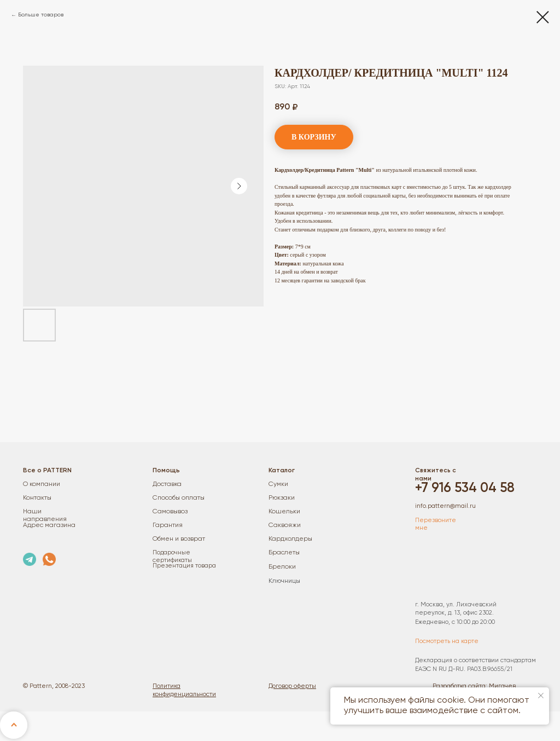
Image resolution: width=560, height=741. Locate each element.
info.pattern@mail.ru (445, 506)
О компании (42, 484)
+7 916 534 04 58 (465, 488)
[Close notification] (541, 696)
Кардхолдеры (290, 539)
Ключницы (284, 581)
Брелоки (282, 567)
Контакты (37, 498)
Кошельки (284, 512)
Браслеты (284, 553)
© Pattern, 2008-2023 (54, 686)
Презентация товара (184, 566)
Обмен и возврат (179, 539)
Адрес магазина (49, 525)
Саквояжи (285, 525)
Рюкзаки (282, 498)
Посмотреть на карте (447, 641)
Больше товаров (41, 15)
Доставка (167, 484)
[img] (30, 559)
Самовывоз (170, 512)
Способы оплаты (179, 498)
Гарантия (168, 525)
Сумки (278, 484)
